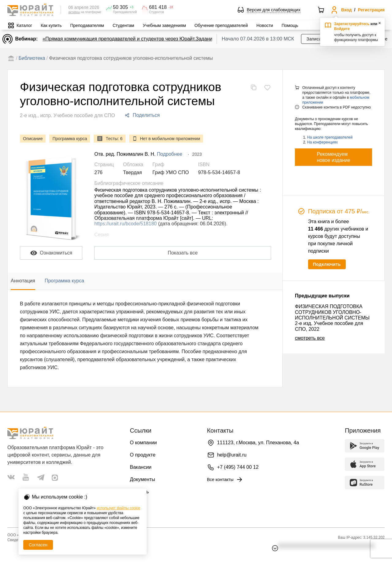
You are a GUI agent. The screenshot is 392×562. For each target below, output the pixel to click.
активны (74, 12)
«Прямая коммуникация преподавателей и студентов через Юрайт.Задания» (130, 39)
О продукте (143, 455)
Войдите (342, 29)
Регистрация (371, 10)
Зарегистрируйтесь (352, 24)
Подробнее (170, 154)
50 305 (121, 7)
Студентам (124, 25)
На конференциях (322, 142)
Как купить (51, 25)
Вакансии (141, 467)
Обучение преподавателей (221, 25)
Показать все (183, 253)
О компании (143, 443)
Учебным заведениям (164, 25)
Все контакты (225, 480)
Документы (142, 479)
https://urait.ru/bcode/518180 (126, 224)
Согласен (38, 545)
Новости (265, 25)
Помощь (290, 25)
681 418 (158, 7)
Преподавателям (87, 25)
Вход (347, 10)
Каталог (24, 25)
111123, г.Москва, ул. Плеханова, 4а (258, 443)
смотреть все (310, 338)
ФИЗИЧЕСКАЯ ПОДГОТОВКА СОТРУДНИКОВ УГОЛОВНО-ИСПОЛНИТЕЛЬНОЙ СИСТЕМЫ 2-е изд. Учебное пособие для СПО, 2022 (332, 318)
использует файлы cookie (119, 508)
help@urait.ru (232, 455)
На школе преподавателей (330, 137)
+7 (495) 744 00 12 (238, 467)
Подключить (327, 264)
